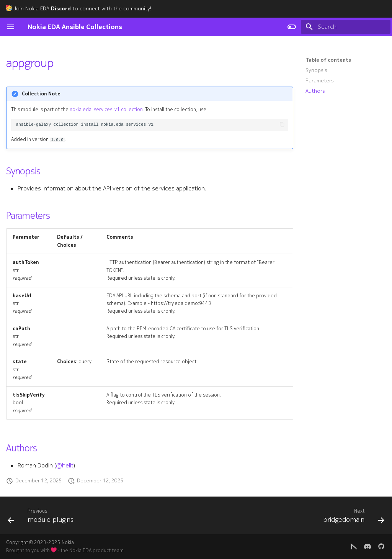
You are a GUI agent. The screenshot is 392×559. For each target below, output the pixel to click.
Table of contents (328, 60)
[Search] (346, 27)
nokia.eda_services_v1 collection (106, 110)
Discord (61, 9)
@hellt (65, 466)
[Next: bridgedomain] (352, 518)
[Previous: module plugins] (42, 518)
